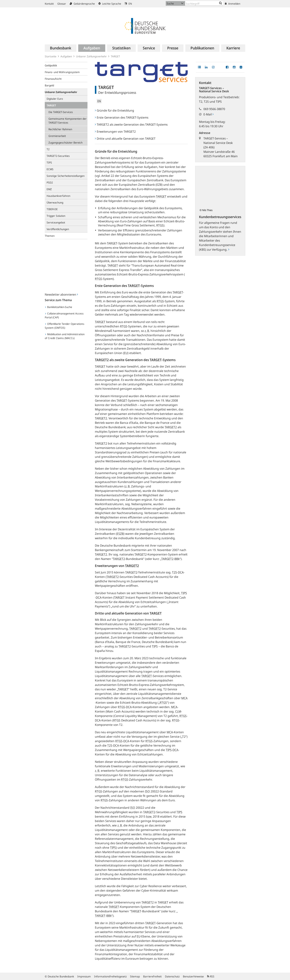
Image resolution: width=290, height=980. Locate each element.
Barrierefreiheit (152, 976)
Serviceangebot (56, 222)
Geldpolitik (51, 65)
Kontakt (49, 4)
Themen (50, 236)
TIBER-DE (52, 209)
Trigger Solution (56, 216)
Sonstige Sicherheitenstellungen (66, 176)
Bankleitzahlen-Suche (59, 307)
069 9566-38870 (214, 109)
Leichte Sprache (110, 4)
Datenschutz (172, 976)
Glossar (62, 4)
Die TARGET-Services (61, 112)
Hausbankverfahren (58, 196)
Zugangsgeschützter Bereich (65, 143)
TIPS (49, 163)
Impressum (84, 976)
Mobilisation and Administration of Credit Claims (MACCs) (65, 336)
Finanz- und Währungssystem (62, 72)
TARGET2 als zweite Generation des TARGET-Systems (131, 124)
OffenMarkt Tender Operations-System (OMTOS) (65, 326)
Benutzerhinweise (193, 976)
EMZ (49, 189)
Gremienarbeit (57, 136)
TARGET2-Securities (58, 156)
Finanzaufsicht (53, 79)
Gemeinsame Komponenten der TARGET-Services (68, 121)
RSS (211, 976)
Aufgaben (66, 56)
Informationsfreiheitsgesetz (110, 976)
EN (128, 4)
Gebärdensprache (82, 4)
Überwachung (55, 202)
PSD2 (50, 182)
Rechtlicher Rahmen (60, 129)
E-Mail (208, 114)
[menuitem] (61, 48)
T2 (48, 149)
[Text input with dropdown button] (204, 3)
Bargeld (49, 85)
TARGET (51, 105)
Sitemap (135, 976)
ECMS (50, 169)
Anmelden (233, 4)
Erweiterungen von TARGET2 (115, 132)
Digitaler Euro (55, 99)
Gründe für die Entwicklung (114, 110)
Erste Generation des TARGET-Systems (122, 117)
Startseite (51, 56)
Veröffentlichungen (58, 229)
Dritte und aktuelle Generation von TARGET (125, 139)
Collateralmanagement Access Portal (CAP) (64, 315)
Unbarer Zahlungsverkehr (91, 56)
